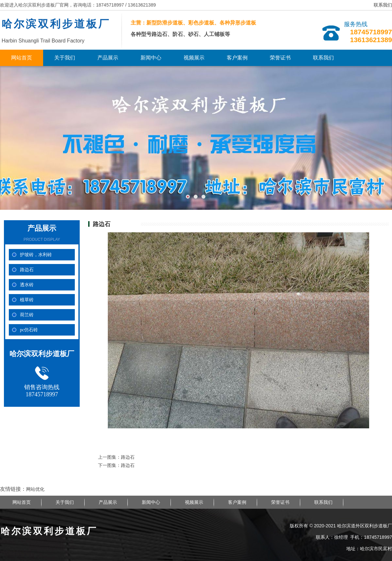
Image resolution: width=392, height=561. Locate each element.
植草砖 (27, 300)
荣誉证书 (280, 58)
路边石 (27, 270)
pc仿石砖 (29, 330)
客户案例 (237, 58)
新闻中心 (151, 58)
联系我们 (383, 5)
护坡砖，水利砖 (36, 255)
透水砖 (27, 285)
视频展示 (194, 58)
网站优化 (35, 489)
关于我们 (65, 58)
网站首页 (22, 58)
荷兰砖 (27, 315)
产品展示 (108, 58)
